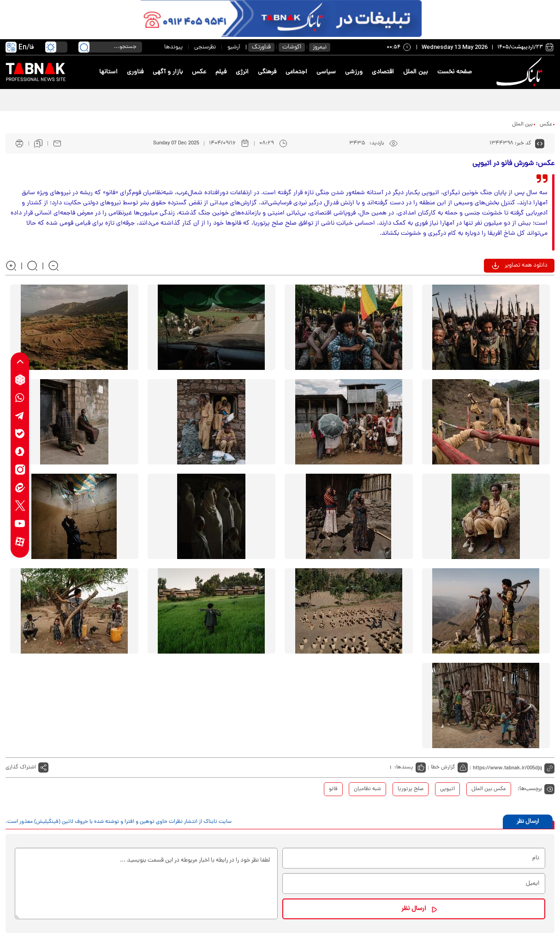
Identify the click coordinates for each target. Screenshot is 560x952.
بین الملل (416, 72)
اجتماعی (296, 72)
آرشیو (234, 47)
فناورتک (261, 47)
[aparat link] (20, 542)
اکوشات (292, 47)
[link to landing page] (521, 72)
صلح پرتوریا (411, 789)
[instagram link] (20, 470)
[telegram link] (20, 416)
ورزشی (354, 72)
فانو (333, 789)
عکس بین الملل (489, 789)
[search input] (110, 47)
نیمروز (320, 47)
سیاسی (326, 72)
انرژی (242, 72)
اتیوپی (447, 789)
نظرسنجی (205, 47)
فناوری (135, 72)
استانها (108, 72)
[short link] (514, 768)
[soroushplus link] (20, 452)
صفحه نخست (455, 72)
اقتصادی (383, 72)
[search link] (84, 47)
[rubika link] (20, 380)
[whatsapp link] (20, 398)
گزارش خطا (443, 768)
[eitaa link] (20, 488)
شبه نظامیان (367, 789)
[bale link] (20, 434)
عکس (199, 72)
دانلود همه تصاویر (526, 265)
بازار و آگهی (168, 72)
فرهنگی (267, 72)
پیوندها (173, 47)
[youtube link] (20, 524)
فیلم (221, 72)
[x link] (20, 506)
